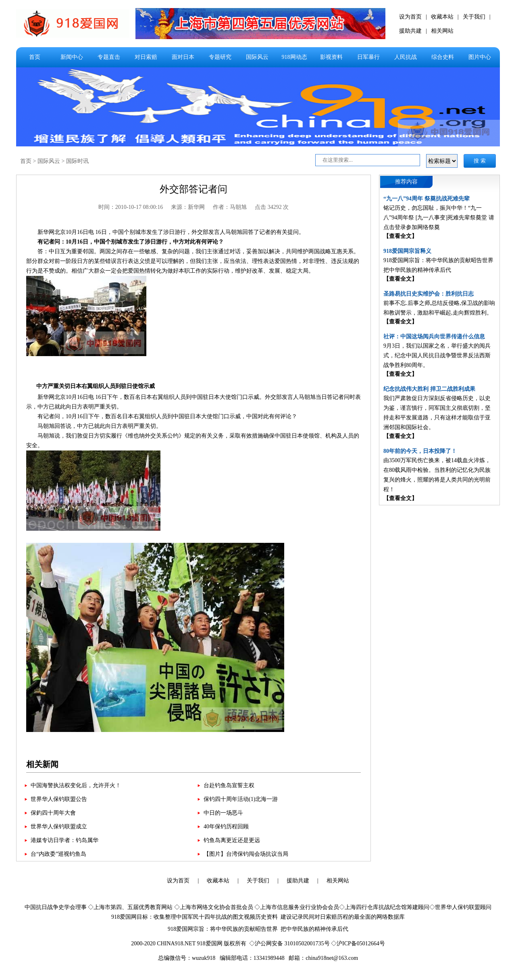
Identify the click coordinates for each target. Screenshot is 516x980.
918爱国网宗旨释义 (407, 251)
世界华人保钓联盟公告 (59, 799)
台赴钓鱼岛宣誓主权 (229, 785)
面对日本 (183, 57)
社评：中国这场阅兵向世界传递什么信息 (434, 337)
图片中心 (480, 57)
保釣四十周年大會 (53, 813)
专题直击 (109, 57)
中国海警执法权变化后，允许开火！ (76, 785)
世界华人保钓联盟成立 (59, 827)
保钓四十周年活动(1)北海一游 (241, 799)
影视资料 (331, 57)
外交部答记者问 (193, 189)
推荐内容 (406, 182)
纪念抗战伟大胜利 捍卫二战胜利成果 (429, 389)
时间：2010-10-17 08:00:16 (131, 207)
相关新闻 (42, 764)
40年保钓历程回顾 (226, 827)
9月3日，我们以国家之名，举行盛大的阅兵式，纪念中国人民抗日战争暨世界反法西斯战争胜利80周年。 (437, 356)
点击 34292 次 (272, 207)
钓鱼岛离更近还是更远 (232, 840)
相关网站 (442, 31)
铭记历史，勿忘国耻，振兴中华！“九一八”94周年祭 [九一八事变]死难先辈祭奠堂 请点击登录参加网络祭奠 (439, 218)
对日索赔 (146, 57)
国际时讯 (77, 161)
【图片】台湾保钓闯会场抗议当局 (246, 854)
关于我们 (474, 17)
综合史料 (443, 57)
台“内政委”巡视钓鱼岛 (58, 854)
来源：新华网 (188, 207)
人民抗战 (406, 57)
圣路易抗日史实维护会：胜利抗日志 (429, 294)
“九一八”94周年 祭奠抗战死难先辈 (427, 199)
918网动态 (294, 57)
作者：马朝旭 (230, 207)
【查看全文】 (400, 236)
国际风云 (257, 57)
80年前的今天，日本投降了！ (420, 451)
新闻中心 (72, 57)
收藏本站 (442, 17)
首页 (35, 57)
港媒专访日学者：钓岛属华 (64, 840)
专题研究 (220, 57)
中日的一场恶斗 (223, 813)
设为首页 (410, 17)
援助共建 (410, 31)
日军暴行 (368, 57)
